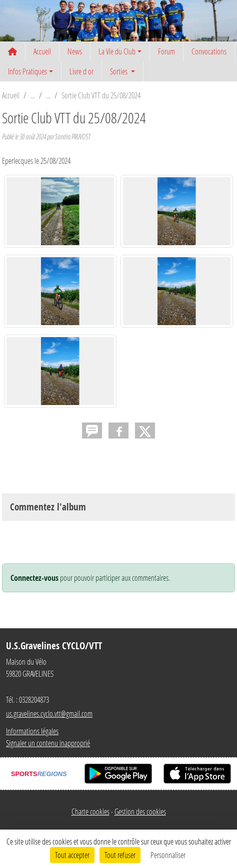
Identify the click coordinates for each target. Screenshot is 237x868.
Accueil (42, 51)
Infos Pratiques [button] (27, 71)
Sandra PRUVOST (72, 137)
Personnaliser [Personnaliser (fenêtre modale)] (168, 855)
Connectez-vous (34, 578)
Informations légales (32, 731)
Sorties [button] (119, 71)
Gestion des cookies (140, 811)
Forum (166, 51)
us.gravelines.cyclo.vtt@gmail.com (49, 713)
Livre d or (81, 71)
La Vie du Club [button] (117, 51)
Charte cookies (90, 811)
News (75, 51)
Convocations (209, 51)
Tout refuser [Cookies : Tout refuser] (120, 855)
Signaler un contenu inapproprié (48, 743)
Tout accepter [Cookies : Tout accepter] (72, 855)
